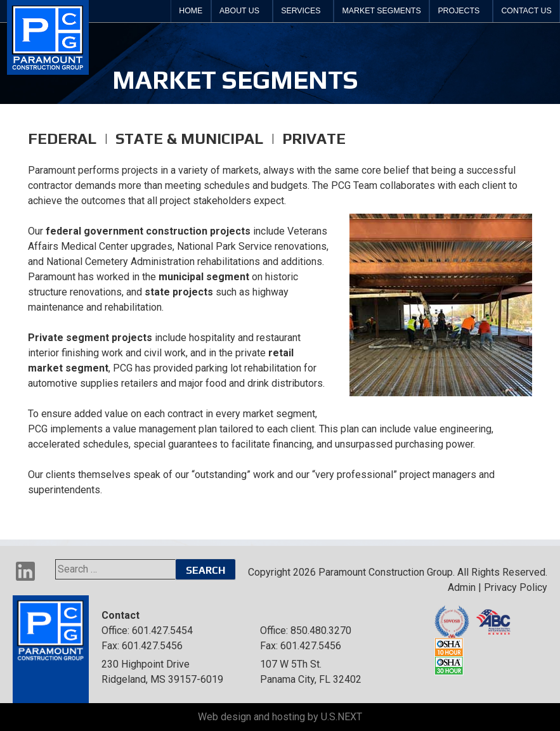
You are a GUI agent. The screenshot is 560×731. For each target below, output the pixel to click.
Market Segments (382, 11)
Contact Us (526, 11)
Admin (462, 587)
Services (301, 11)
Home (191, 11)
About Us (239, 11)
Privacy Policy (516, 587)
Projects (459, 11)
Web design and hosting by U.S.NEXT (280, 717)
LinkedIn (25, 571)
